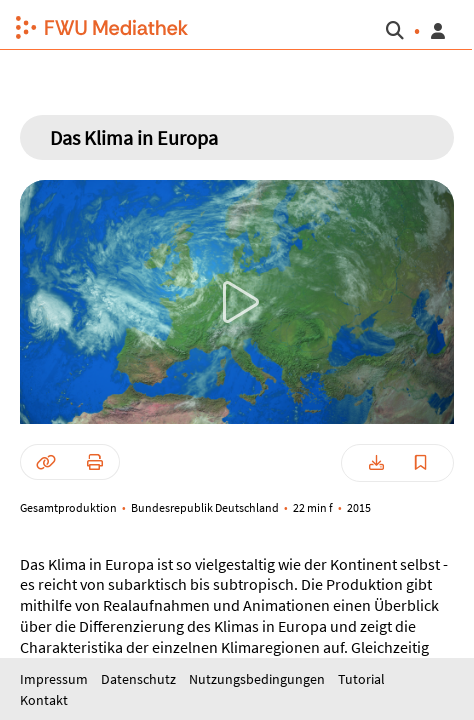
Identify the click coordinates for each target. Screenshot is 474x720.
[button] (94, 25)
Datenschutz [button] (140, 679)
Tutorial (361, 679)
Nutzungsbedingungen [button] (258, 679)
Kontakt (44, 700)
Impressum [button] (55, 679)
